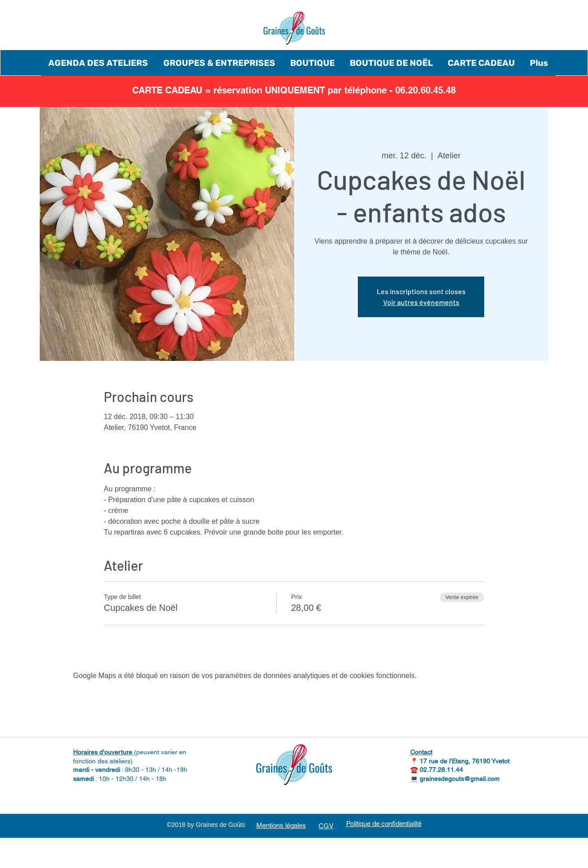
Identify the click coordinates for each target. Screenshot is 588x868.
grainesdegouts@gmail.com (460, 779)
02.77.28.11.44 (441, 770)
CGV (326, 826)
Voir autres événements (421, 302)
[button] (98, 63)
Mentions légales (281, 825)
